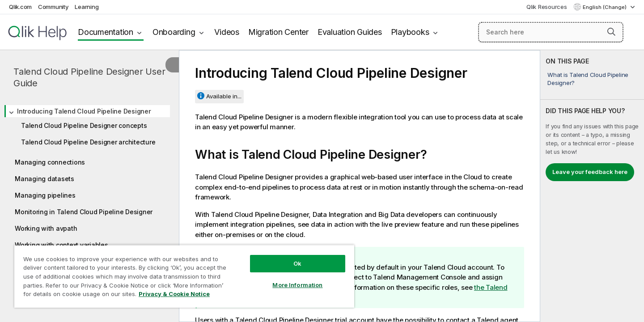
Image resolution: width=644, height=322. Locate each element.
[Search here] (551, 32)
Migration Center (278, 32)
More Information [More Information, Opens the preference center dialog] (297, 285)
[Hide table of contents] (172, 65)
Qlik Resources (547, 7)
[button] (611, 32)
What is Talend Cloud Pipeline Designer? (588, 79)
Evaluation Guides (350, 32)
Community (53, 7)
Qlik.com (20, 7)
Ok (297, 263)
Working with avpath (46, 228)
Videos (227, 32)
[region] (184, 276)
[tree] (89, 175)
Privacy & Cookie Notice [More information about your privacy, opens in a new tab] (174, 294)
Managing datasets (44, 179)
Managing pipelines (45, 195)
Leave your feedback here (590, 172)
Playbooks (410, 32)
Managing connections (50, 162)
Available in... (224, 96)
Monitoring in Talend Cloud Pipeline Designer (84, 212)
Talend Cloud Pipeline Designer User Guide (89, 77)
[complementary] (592, 186)
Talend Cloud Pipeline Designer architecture (88, 142)
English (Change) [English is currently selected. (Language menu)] (605, 7)
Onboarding (174, 32)
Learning (87, 7)
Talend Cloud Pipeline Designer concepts (84, 125)
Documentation (106, 32)
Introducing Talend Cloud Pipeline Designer (84, 111)
